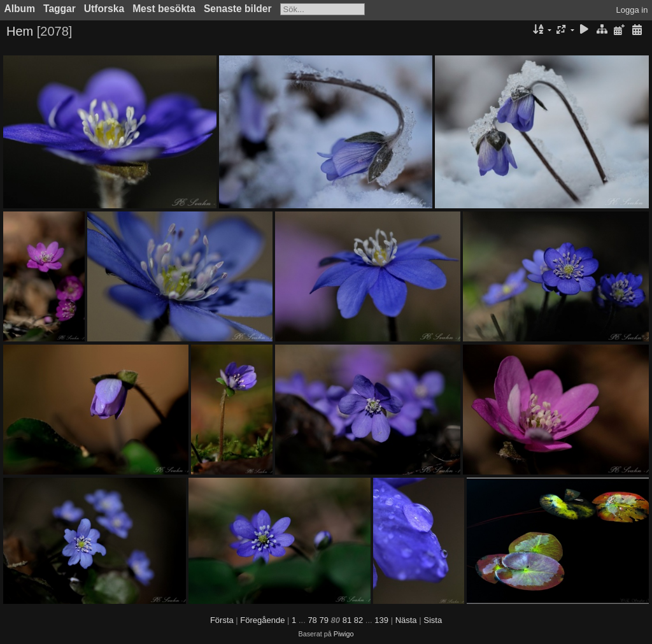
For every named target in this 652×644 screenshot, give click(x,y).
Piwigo (344, 634)
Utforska (104, 9)
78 (312, 620)
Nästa (406, 620)
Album (20, 9)
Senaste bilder (238, 9)
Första (222, 620)
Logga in (632, 10)
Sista (433, 620)
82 (358, 620)
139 (381, 620)
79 (323, 620)
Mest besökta (164, 9)
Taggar (60, 9)
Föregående (262, 620)
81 (347, 620)
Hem (20, 31)
